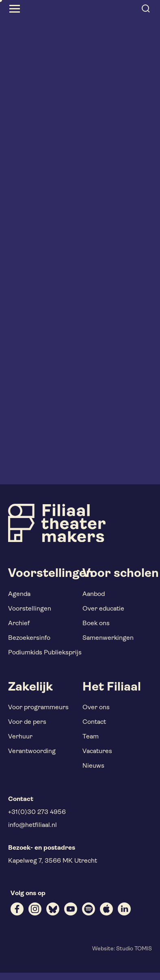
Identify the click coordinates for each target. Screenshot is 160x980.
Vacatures (97, 751)
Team (91, 737)
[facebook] (17, 909)
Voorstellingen (30, 609)
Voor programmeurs (38, 708)
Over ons (96, 708)
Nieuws (93, 766)
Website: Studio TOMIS (122, 949)
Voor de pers (27, 722)
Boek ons (96, 624)
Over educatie (103, 609)
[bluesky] (53, 909)
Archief (19, 624)
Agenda (19, 594)
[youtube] (71, 909)
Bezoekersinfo (29, 638)
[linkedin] (124, 909)
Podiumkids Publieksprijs (45, 653)
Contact (94, 722)
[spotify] (89, 909)
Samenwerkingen (108, 638)
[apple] (106, 909)
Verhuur (20, 737)
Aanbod (94, 594)
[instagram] (35, 909)
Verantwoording (32, 751)
